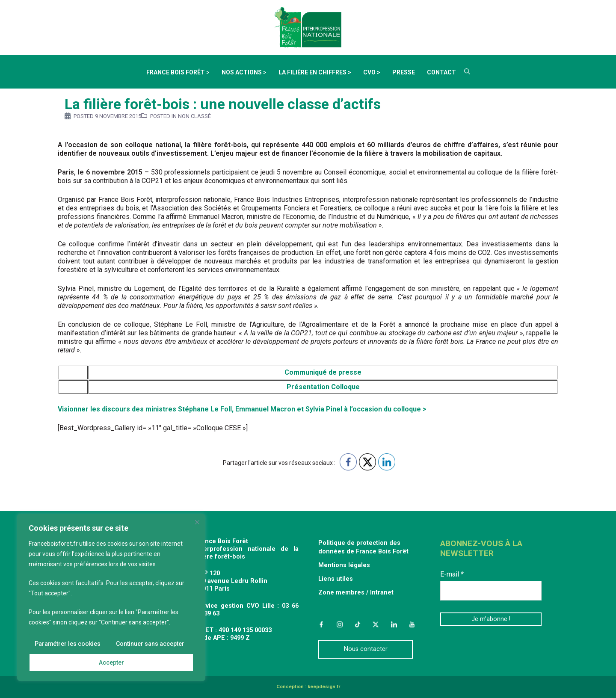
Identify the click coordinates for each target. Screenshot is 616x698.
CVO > (372, 72)
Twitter (376, 624)
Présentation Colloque (323, 387)
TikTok (358, 624)
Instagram (339, 624)
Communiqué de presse (323, 372)
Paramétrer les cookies (68, 644)
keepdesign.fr (324, 687)
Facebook (321, 624)
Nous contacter (366, 649)
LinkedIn (394, 624)
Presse (404, 72)
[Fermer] (197, 522)
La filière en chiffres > (315, 72)
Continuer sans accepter (150, 644)
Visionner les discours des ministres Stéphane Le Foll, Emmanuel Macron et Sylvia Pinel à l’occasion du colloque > (242, 409)
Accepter (111, 663)
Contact (441, 72)
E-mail (452, 574)
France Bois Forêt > (178, 72)
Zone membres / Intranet (356, 593)
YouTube (412, 624)
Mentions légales (344, 565)
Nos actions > (244, 72)
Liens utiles (336, 579)
